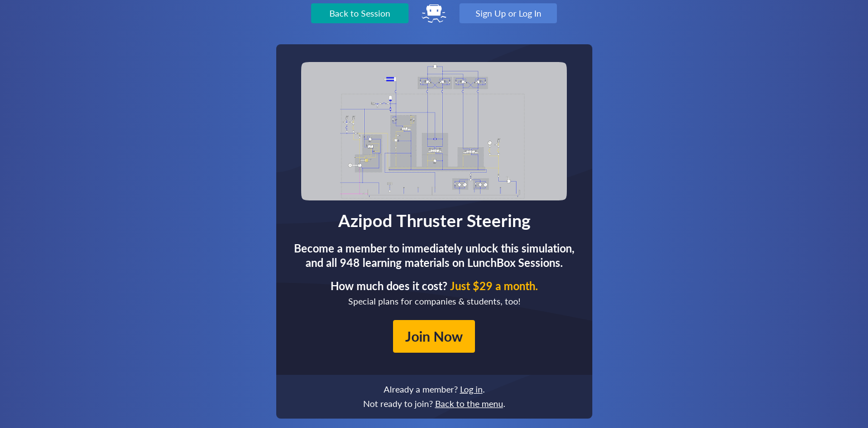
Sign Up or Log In (508, 13)
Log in (471, 389)
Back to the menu (469, 403)
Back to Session (360, 13)
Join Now (434, 336)
